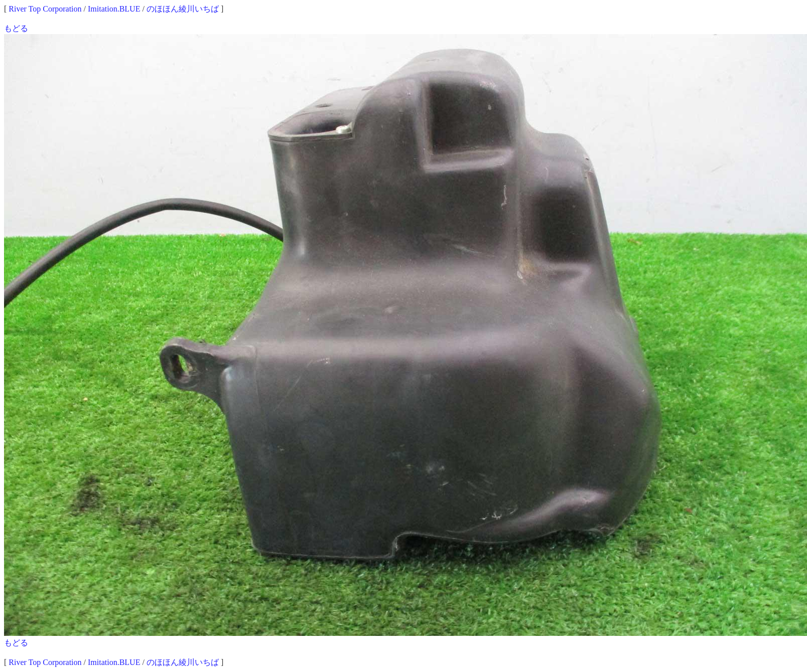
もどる (16, 28)
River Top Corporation (45, 9)
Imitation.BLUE (114, 9)
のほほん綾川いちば (183, 9)
